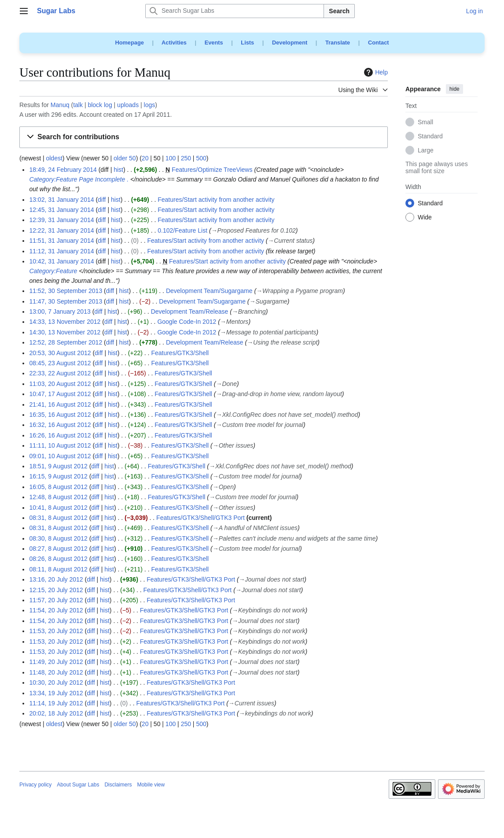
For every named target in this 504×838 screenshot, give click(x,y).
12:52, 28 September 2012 (66, 342)
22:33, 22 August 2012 (60, 373)
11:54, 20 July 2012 (56, 610)
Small (425, 122)
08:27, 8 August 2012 (58, 549)
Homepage (129, 43)
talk (78, 105)
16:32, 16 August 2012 (60, 425)
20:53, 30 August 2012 (60, 353)
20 (145, 158)
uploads (128, 105)
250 (186, 158)
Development (290, 43)
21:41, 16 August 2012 (60, 404)
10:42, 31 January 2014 (61, 261)
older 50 (125, 158)
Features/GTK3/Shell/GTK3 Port (200, 518)
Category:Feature (53, 271)
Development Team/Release (190, 311)
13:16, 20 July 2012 (56, 579)
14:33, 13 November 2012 (65, 322)
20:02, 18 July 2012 (56, 713)
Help (375, 72)
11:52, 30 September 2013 (66, 291)
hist (118, 170)
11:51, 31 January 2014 (61, 241)
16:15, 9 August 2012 (58, 476)
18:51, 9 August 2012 (58, 466)
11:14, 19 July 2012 (56, 703)
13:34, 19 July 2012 (56, 693)
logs (150, 105)
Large (426, 151)
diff (102, 200)
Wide (425, 218)
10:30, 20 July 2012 (56, 682)
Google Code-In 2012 (187, 322)
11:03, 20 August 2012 (60, 384)
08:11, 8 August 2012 (58, 569)
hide (454, 89)
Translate (338, 43)
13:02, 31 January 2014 (61, 200)
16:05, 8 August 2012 (58, 487)
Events (214, 43)
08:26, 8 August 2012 (58, 559)
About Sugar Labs (78, 785)
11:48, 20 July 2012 (56, 672)
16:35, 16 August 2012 (60, 415)
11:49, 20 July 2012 (56, 662)
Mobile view (151, 785)
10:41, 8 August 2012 (58, 508)
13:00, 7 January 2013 (60, 311)
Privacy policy (35, 785)
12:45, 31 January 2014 (61, 210)
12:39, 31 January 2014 (61, 220)
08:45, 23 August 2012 (60, 363)
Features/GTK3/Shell (180, 353)
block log (100, 105)
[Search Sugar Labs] (235, 11)
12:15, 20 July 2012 (56, 590)
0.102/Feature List (182, 230)
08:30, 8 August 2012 (58, 538)
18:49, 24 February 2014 (63, 170)
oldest (54, 158)
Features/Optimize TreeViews (212, 170)
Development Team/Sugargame (209, 291)
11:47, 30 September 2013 (66, 301)
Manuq (60, 105)
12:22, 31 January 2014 (61, 230)
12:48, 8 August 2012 (58, 497)
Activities (174, 43)
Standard (430, 137)
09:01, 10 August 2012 (60, 456)
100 (171, 158)
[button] (204, 137)
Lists (247, 43)
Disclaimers (118, 785)
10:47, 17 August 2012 (60, 394)
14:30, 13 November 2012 (65, 332)
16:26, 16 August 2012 (60, 435)
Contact (379, 43)
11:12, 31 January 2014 (61, 251)
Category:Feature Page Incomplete (77, 179)
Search (339, 11)
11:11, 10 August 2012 (60, 445)
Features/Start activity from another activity (216, 200)
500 (201, 158)
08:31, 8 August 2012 (58, 518)
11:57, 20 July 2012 (56, 600)
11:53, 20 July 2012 (56, 631)
